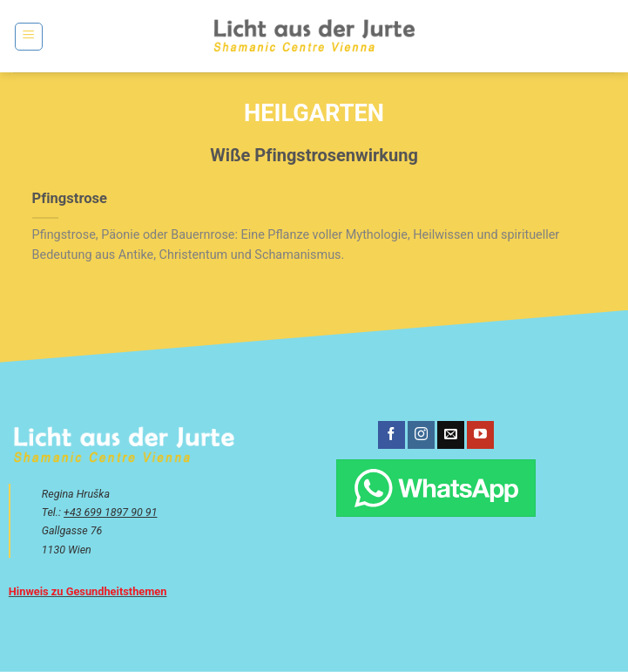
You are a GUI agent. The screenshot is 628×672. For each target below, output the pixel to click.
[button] (29, 37)
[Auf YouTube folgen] (480, 435)
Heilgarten (314, 113)
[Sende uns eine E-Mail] (451, 435)
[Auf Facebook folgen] (392, 435)
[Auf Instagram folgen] (421, 435)
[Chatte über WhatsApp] (436, 488)
